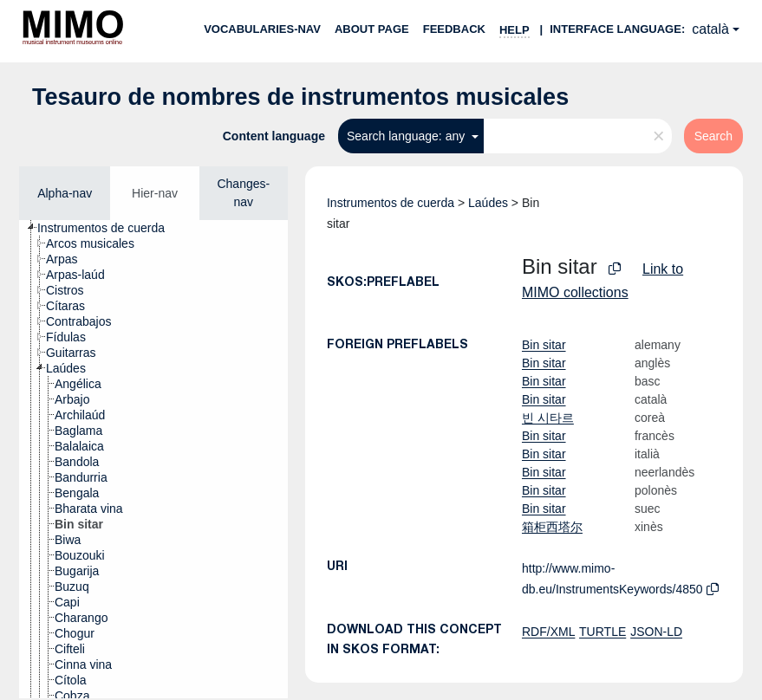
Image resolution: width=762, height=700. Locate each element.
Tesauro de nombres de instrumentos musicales (300, 97)
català (710, 29)
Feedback (454, 29)
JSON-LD (656, 632)
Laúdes (488, 203)
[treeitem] (108, 228)
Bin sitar (544, 345)
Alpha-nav (65, 193)
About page (372, 29)
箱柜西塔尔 (552, 527)
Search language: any (407, 136)
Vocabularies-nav (262, 29)
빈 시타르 (548, 418)
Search (713, 136)
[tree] (153, 459)
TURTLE (602, 632)
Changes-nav (243, 193)
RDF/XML (548, 632)
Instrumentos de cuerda (391, 203)
